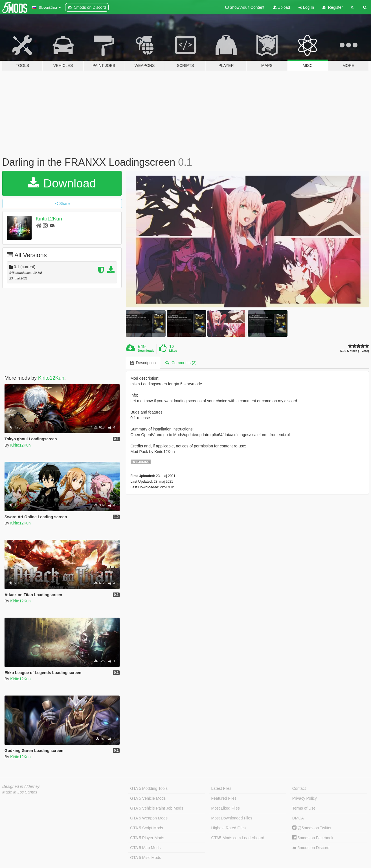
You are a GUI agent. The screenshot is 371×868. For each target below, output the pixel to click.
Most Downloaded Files (232, 818)
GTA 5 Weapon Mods (149, 818)
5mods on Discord (311, 848)
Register (333, 7)
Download (62, 183)
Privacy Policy (305, 798)
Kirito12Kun (49, 219)
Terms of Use (304, 808)
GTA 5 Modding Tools (149, 788)
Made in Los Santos (20, 792)
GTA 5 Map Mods (145, 848)
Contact (299, 788)
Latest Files (221, 788)
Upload (281, 7)
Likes (173, 351)
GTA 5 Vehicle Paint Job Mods (157, 808)
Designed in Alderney (21, 786)
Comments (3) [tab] (181, 363)
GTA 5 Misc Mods (145, 858)
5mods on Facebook (313, 838)
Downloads (146, 351)
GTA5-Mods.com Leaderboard (238, 838)
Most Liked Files (226, 808)
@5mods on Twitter (312, 828)
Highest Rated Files (229, 828)
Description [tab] (143, 363)
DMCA (298, 818)
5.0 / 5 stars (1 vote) (355, 351)
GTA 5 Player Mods (147, 838)
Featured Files (224, 798)
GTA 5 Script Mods (146, 828)
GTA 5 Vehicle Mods (148, 798)
